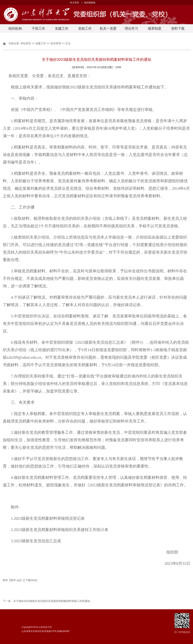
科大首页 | (76, 3)
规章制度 (155, 29)
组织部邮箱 (91, 3)
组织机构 (15, 29)
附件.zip (15, 580)
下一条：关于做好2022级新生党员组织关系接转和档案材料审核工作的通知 (46, 601)
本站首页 (26, 43)
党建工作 (62, 29)
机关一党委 (108, 29)
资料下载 (178, 29)
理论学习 (131, 29)
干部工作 (38, 29)
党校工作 (85, 29)
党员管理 (56, 43)
